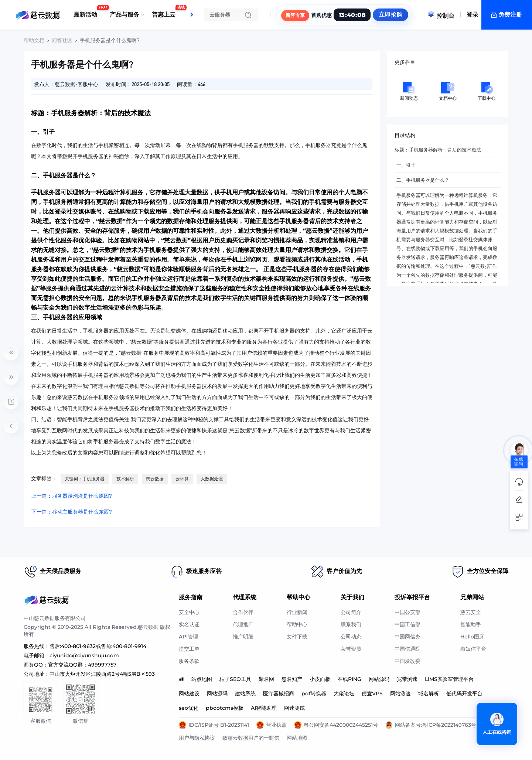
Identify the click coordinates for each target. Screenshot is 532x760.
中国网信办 (407, 637)
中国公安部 (407, 612)
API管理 (188, 637)
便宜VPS (372, 693)
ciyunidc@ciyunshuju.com (84, 655)
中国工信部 (407, 624)
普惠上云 (166, 12)
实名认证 (189, 624)
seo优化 (189, 708)
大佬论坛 (344, 693)
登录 (473, 15)
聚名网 (266, 679)
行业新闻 (297, 612)
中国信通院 (407, 649)
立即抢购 (391, 15)
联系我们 (351, 624)
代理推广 (243, 624)
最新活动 (87, 12)
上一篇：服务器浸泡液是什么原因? (72, 496)
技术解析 (125, 479)
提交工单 (189, 649)
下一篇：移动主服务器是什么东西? (72, 512)
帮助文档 (34, 40)
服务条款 (189, 661)
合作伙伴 (243, 612)
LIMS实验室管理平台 (449, 679)
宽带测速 (407, 679)
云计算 (182, 479)
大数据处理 (212, 479)
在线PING (349, 679)
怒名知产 (292, 679)
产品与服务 (125, 15)
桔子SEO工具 (235, 679)
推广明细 (243, 637)
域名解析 (429, 693)
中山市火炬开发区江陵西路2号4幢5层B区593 (102, 674)
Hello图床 (472, 637)
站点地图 (202, 679)
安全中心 (189, 612)
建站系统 (245, 693)
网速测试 (294, 708)
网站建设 (189, 693)
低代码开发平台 (464, 693)
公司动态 (351, 637)
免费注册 (510, 15)
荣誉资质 (351, 649)
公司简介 (351, 612)
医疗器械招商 (279, 693)
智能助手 (471, 624)
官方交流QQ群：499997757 (82, 665)
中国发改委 (407, 661)
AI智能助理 (264, 708)
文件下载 (297, 637)
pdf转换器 (314, 693)
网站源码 (379, 679)
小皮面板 (320, 679)
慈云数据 (155, 479)
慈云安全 (471, 612)
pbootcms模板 (225, 708)
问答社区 (62, 40)
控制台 (441, 16)
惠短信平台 (473, 649)
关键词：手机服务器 (85, 479)
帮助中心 (297, 624)
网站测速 (400, 693)
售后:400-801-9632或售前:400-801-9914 (98, 646)
